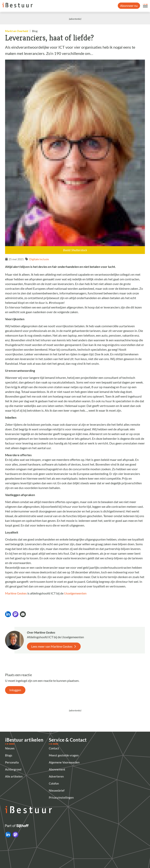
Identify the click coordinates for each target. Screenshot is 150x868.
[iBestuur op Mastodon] (15, 835)
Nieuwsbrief (57, 790)
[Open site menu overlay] (145, 6)
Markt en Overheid (17, 31)
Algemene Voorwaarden (64, 762)
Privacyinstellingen (61, 797)
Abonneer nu (129, 6)
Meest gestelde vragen (64, 755)
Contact (54, 748)
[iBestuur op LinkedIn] (8, 835)
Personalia (12, 762)
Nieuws (10, 748)
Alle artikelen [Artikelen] (14, 776)
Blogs (9, 755)
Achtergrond (13, 769)
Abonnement (57, 769)
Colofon (54, 783)
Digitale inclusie (39, 259)
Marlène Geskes (16, 593)
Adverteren (56, 776)
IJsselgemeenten (75, 593)
